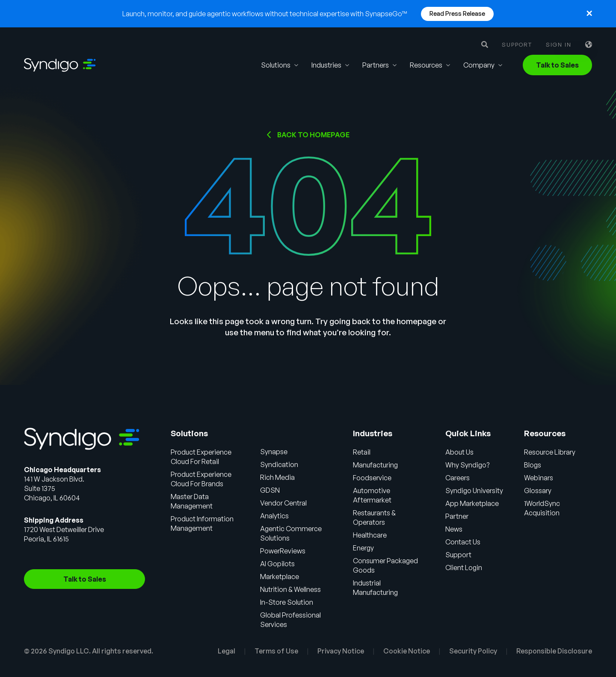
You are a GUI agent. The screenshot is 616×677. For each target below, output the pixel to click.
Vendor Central (283, 503)
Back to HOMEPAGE (313, 135)
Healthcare (370, 535)
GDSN (270, 490)
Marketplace (280, 576)
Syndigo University (474, 491)
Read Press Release (457, 13)
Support (517, 45)
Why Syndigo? (467, 465)
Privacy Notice (341, 651)
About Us (459, 452)
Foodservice (372, 478)
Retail (362, 452)
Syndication (279, 464)
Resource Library (550, 452)
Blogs (533, 465)
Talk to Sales (557, 65)
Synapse (274, 452)
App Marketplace (472, 503)
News (454, 529)
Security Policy (473, 651)
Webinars (539, 478)
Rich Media (277, 477)
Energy (363, 548)
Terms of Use (276, 651)
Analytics (274, 516)
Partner (457, 516)
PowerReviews (283, 551)
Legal (227, 651)
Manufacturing (375, 465)
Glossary (538, 491)
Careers (458, 478)
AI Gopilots (277, 564)
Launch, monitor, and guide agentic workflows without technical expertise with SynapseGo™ (265, 14)
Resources (426, 65)
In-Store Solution (287, 602)
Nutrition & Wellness (290, 589)
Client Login (464, 568)
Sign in (559, 45)
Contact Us (463, 542)
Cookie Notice (407, 651)
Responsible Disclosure (554, 651)
